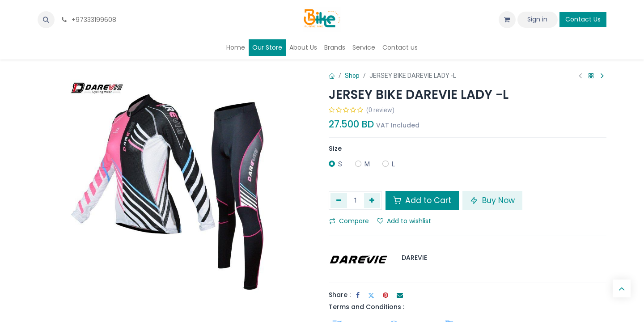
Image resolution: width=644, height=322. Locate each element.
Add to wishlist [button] (404, 221)
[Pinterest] (386, 295)
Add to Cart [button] (422, 200)
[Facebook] (358, 295)
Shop (352, 76)
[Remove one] (339, 200)
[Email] (400, 295)
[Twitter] (371, 295)
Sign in (537, 19)
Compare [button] (349, 221)
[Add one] (372, 200)
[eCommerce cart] (507, 20)
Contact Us (583, 19)
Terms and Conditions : (366, 307)
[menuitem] (236, 48)
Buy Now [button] (492, 200)
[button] (46, 20)
